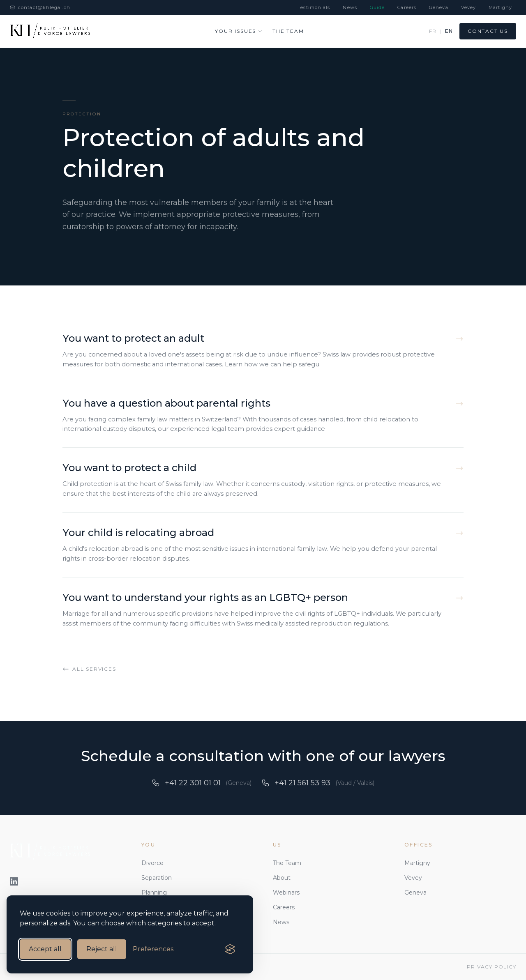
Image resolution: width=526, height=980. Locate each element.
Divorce (152, 863)
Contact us (488, 31)
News (350, 7)
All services (89, 669)
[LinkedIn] (14, 881)
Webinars (286, 893)
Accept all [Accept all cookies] (45, 949)
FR (433, 31)
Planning (154, 893)
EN (449, 31)
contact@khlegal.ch (40, 7)
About (282, 878)
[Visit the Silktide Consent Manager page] (230, 949)
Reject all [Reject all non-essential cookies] (102, 949)
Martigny (500, 7)
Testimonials (314, 7)
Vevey (469, 7)
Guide (377, 7)
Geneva (439, 7)
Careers (407, 7)
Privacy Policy (491, 967)
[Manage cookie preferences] (153, 949)
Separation (157, 878)
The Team (287, 863)
